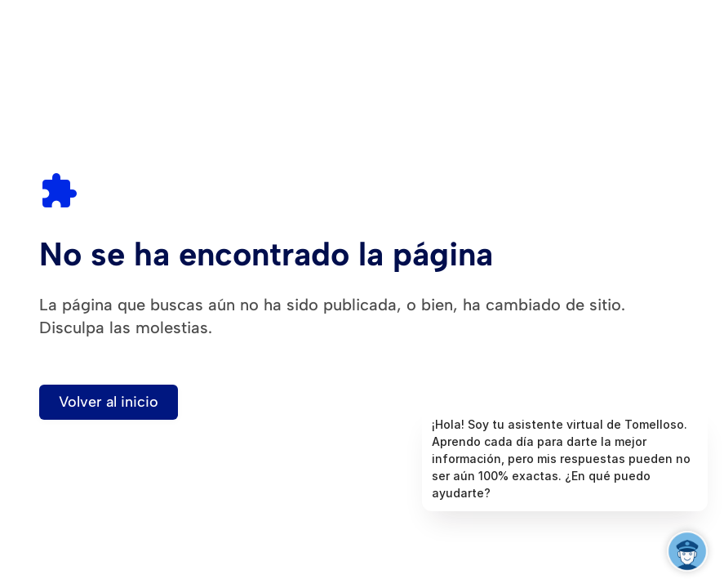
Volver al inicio (109, 402)
